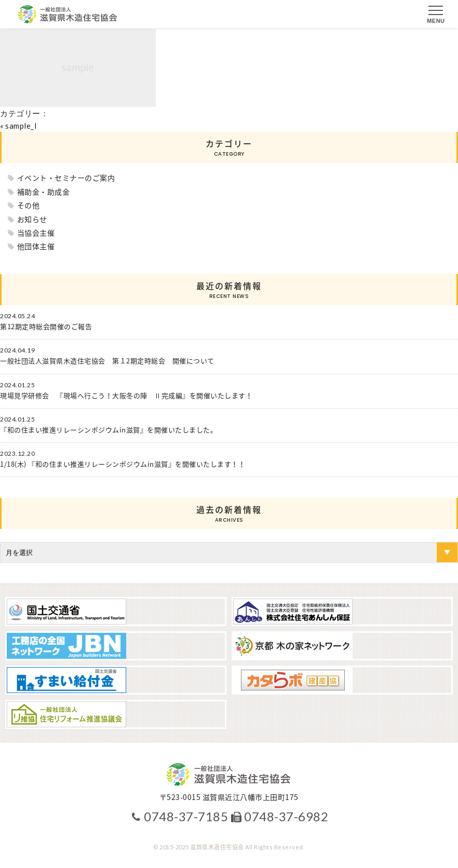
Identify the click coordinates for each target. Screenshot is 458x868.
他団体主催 (36, 246)
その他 (29, 205)
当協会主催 (36, 233)
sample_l (21, 126)
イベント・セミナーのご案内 (66, 178)
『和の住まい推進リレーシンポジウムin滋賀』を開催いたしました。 (109, 430)
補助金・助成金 (44, 192)
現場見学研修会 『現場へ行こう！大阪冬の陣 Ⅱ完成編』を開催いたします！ (126, 396)
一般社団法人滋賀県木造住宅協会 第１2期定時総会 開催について (107, 361)
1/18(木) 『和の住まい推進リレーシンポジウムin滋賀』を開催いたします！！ (123, 464)
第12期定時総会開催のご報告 (46, 327)
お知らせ (32, 219)
